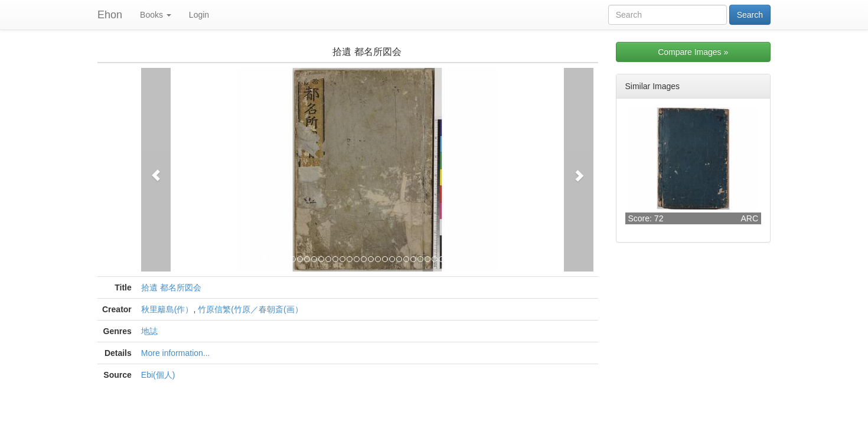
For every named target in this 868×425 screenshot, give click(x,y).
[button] (156, 170)
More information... (176, 353)
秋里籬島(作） (167, 309)
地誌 (149, 331)
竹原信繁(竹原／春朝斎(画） (250, 309)
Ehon (110, 15)
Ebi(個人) (158, 375)
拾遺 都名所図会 (171, 287)
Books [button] (156, 15)
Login (199, 15)
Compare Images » (693, 52)
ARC (749, 218)
